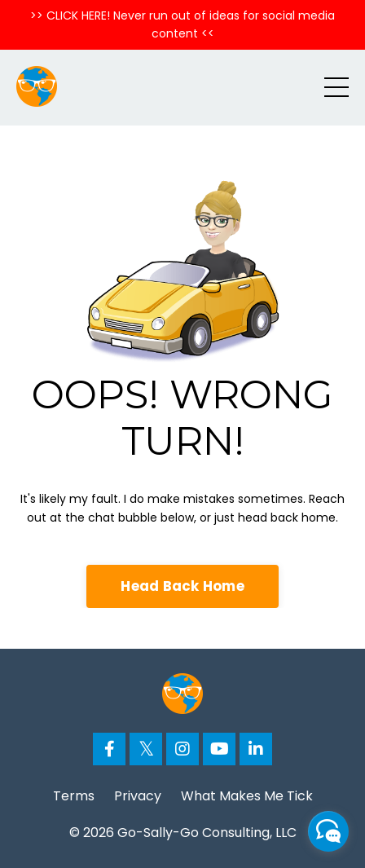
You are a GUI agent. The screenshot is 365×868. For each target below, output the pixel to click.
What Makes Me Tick (247, 796)
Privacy (138, 796)
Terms (74, 796)
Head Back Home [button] (182, 586)
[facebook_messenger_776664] (328, 831)
